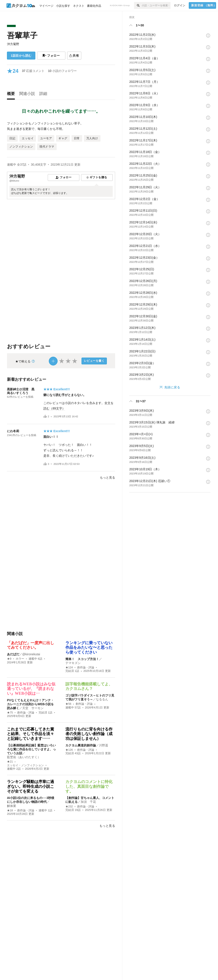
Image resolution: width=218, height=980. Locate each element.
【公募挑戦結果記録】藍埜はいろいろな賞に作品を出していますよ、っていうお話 (31, 749)
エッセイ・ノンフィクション (25, 765)
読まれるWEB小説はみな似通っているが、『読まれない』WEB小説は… (31, 689)
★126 (69, 750)
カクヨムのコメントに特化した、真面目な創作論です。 (89, 786)
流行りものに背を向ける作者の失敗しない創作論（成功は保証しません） (89, 734)
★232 (69, 807)
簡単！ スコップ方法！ (82, 659)
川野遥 (104, 745)
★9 (9, 659)
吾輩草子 (22, 35)
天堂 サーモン (33, 708)
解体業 (12, 806)
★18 (10, 810)
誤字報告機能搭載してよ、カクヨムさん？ (89, 686)
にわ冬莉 (13, 431)
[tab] (12, 95)
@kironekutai (31, 654)
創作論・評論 (86, 667)
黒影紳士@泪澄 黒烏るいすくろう (21, 391)
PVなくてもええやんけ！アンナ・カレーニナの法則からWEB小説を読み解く (30, 704)
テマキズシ (73, 663)
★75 (10, 713)
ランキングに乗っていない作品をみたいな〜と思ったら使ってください (89, 648)
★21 (10, 762)
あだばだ (13, 654)
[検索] (138, 5)
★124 (69, 667)
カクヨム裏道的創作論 (81, 745)
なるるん (102, 699)
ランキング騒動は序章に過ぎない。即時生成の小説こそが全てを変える (31, 786)
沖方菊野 (13, 44)
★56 (68, 704)
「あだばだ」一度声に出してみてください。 (31, 645)
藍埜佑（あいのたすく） (24, 757)
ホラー (20, 659)
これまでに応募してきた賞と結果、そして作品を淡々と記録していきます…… (31, 734)
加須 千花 (88, 802)
